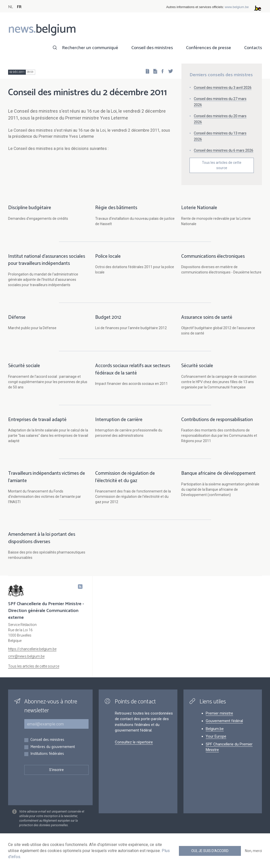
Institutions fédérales (47, 754)
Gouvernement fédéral (224, 721)
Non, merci (253, 851)
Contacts (253, 48)
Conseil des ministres (152, 48)
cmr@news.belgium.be (26, 656)
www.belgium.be (237, 7)
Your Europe (216, 736)
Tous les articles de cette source (222, 165)
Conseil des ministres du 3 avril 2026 (223, 88)
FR (19, 7)
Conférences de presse (209, 48)
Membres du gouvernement (53, 747)
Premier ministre (219, 713)
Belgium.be (215, 729)
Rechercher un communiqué (90, 48)
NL (11, 7)
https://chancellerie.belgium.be (32, 649)
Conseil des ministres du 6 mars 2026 (224, 150)
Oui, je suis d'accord (210, 851)
